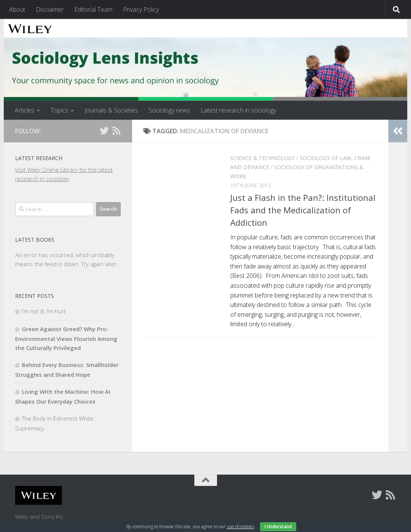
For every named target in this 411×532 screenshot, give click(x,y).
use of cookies (240, 527)
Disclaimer (50, 9)
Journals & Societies (111, 110)
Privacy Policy (141, 9)
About (17, 9)
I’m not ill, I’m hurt (44, 311)
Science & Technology (262, 158)
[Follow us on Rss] (116, 131)
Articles (25, 110)
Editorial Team (93, 9)
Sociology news (169, 110)
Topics (59, 110)
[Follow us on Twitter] (104, 131)
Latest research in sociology (239, 110)
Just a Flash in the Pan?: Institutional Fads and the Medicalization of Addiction (303, 210)
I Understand (278, 527)
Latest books (35, 240)
